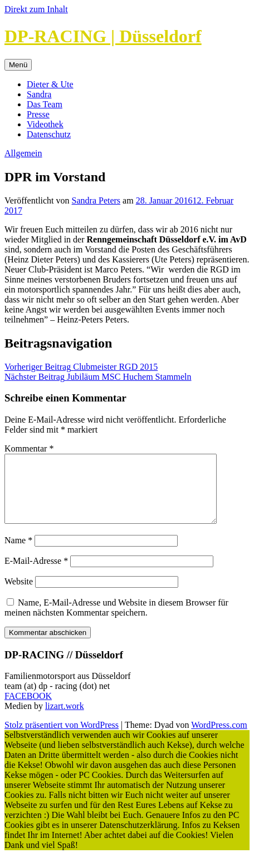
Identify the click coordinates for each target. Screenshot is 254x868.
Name (18, 554)
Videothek (45, 124)
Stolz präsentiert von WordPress (62, 738)
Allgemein (23, 153)
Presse (38, 114)
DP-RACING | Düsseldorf (103, 36)
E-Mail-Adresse (36, 574)
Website (19, 595)
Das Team (45, 104)
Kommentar (29, 448)
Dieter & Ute (50, 84)
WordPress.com (219, 738)
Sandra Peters (96, 200)
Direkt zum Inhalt (36, 9)
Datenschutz (49, 134)
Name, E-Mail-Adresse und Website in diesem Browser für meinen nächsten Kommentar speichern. (116, 621)
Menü (18, 65)
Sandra (39, 94)
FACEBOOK (28, 709)
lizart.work (65, 719)
